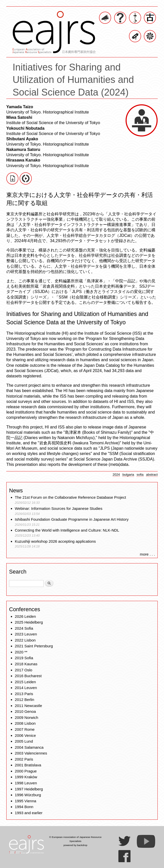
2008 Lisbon (25, 723)
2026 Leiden (25, 616)
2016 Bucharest (28, 676)
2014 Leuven (26, 688)
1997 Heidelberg (29, 789)
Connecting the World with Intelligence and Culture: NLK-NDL (67, 530)
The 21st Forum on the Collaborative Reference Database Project (71, 497)
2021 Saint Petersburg (34, 646)
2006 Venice (25, 735)
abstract (152, 475)
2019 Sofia (24, 658)
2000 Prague (26, 771)
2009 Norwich (27, 717)
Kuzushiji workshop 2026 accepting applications (55, 541)
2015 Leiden (25, 682)
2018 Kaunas (26, 664)
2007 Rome (25, 729)
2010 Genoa (25, 711)
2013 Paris (24, 694)
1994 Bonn (24, 807)
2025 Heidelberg (29, 622)
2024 (116, 475)
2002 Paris (24, 759)
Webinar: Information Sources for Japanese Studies (59, 508)
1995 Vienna (26, 801)
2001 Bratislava (28, 765)
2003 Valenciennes (31, 753)
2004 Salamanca (29, 747)
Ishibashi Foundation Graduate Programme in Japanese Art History (72, 519)
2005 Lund (24, 741)
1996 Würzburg (28, 795)
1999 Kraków (26, 777)
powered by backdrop (75, 845)
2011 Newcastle (28, 706)
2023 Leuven (26, 634)
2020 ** (21, 652)
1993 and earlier (29, 813)
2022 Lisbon (25, 640)
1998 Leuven (26, 783)
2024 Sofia (24, 628)
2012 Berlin (25, 700)
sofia (140, 475)
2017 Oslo (24, 670)
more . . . (147, 554)
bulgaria (128, 475)
